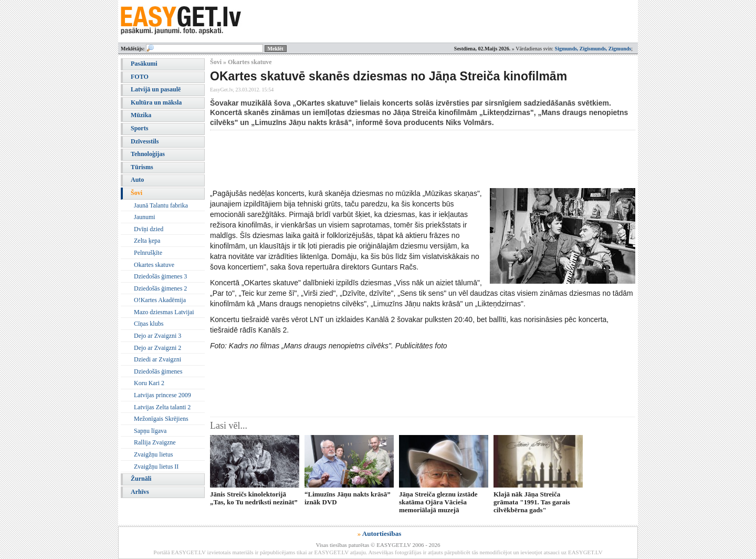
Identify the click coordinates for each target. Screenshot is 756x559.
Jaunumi (145, 217)
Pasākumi (144, 64)
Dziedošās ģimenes (158, 371)
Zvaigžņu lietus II (156, 467)
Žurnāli (141, 479)
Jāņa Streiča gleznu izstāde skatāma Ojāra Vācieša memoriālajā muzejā (438, 502)
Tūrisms (142, 167)
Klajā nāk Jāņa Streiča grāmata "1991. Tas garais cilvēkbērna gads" (532, 502)
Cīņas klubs (149, 324)
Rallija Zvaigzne (155, 442)
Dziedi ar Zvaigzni (157, 359)
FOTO (140, 77)
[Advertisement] (401, 159)
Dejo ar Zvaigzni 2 (157, 348)
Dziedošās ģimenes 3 (160, 276)
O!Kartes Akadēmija (160, 300)
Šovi (136, 193)
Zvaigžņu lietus (153, 454)
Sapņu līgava (150, 431)
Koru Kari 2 (149, 383)
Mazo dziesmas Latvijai (164, 312)
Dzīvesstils (145, 141)
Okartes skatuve (154, 265)
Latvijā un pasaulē (156, 89)
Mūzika (141, 115)
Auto (137, 180)
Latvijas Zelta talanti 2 (162, 407)
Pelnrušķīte (148, 253)
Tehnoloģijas (148, 154)
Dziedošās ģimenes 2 (160, 288)
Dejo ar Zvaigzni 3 (157, 336)
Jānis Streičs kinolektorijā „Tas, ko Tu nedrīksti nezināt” (254, 498)
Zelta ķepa (147, 241)
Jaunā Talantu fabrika (161, 205)
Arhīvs (140, 492)
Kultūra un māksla (156, 102)
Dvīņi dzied (149, 229)
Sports (139, 128)
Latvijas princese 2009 (162, 395)
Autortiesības (382, 534)
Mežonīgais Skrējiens (161, 419)
